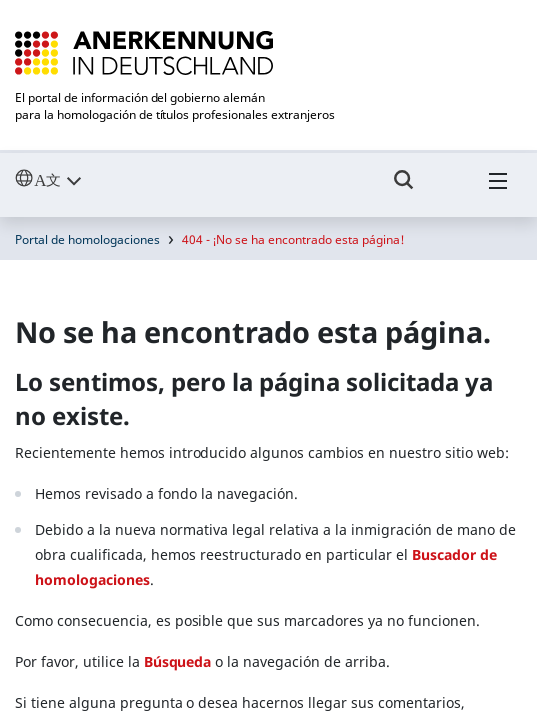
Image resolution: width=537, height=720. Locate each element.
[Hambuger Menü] (498, 189)
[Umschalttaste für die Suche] (404, 189)
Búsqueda (178, 661)
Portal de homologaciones (87, 239)
